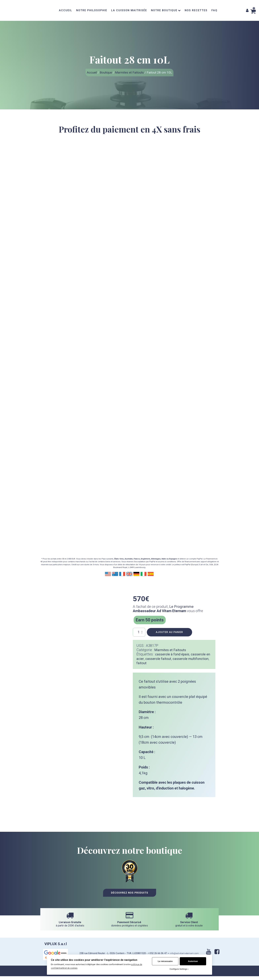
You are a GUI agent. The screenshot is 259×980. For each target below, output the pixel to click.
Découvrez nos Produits (130, 898)
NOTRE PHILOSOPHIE (92, 10)
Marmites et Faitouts (129, 72)
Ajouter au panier (169, 632)
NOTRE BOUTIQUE (166, 10)
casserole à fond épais (174, 655)
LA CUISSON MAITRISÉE (129, 10)
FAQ (214, 10)
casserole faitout (165, 659)
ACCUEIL (66, 10)
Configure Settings (178, 969)
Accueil (92, 72)
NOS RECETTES (196, 10)
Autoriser (193, 961)
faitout (166, 663)
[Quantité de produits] (139, 632)
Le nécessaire (165, 961)
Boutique (106, 72)
